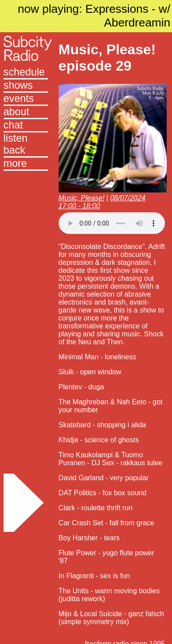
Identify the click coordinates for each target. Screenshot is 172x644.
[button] (26, 164)
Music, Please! (82, 198)
